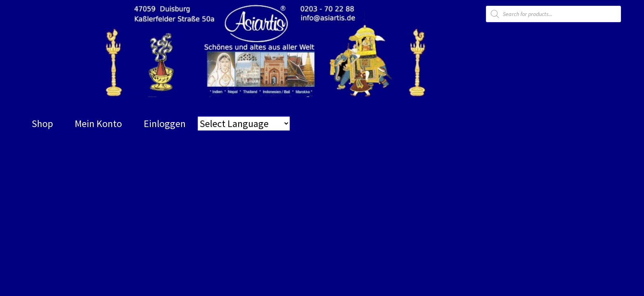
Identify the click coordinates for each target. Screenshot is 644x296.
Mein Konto (98, 124)
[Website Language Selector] (244, 124)
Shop (42, 124)
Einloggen (165, 124)
